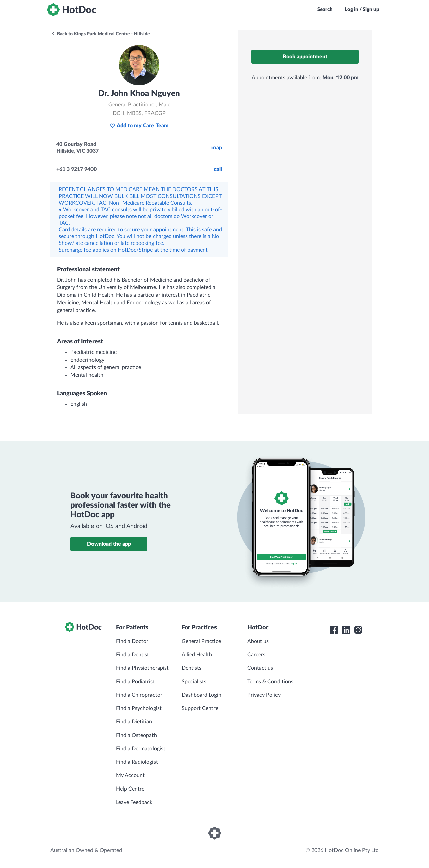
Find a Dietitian (134, 722)
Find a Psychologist (139, 708)
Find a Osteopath (136, 735)
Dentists (192, 668)
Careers (256, 655)
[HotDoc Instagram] (358, 630)
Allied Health (197, 655)
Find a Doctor (132, 641)
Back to (101, 34)
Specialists (194, 682)
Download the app (109, 544)
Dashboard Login (201, 695)
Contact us (260, 668)
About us (258, 641)
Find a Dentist (133, 655)
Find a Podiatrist (135, 682)
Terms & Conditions (270, 682)
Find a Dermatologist (141, 749)
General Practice (201, 641)
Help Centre (130, 789)
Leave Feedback (134, 802)
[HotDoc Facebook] (334, 630)
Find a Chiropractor (139, 695)
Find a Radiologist (137, 762)
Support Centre (200, 708)
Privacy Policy (264, 695)
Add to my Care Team (139, 126)
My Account (130, 775)
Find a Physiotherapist (142, 668)
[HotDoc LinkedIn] (346, 630)
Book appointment (305, 57)
